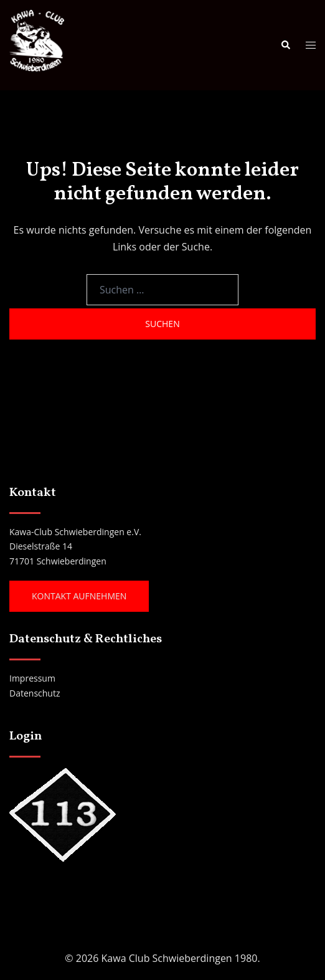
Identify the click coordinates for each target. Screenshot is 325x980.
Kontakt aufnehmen (79, 596)
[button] (285, 45)
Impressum (32, 678)
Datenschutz (35, 693)
